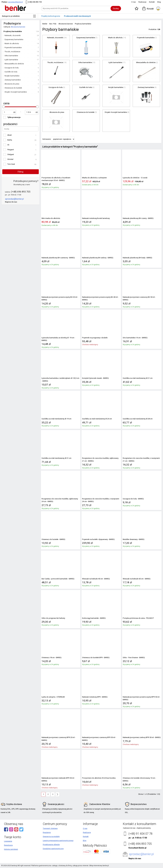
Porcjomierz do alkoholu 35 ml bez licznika (99, 778)
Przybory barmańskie (13, 31)
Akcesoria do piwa (12, 84)
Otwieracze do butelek (13, 88)
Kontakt (152, 2)
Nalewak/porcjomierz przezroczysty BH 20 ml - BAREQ (60, 298)
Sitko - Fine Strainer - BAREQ (134, 658)
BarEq (10, 140)
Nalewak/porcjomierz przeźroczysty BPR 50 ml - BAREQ (142, 698)
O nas (134, 2)
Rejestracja (8, 845)
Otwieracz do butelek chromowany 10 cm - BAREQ (139, 779)
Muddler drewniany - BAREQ (134, 539)
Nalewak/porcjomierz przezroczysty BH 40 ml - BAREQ (100, 298)
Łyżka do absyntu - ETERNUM (53, 697)
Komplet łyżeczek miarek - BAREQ (95, 378)
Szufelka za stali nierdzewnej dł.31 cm (56, 458)
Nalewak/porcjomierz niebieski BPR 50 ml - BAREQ (58, 779)
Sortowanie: (47, 139)
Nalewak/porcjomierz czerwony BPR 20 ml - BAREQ (59, 739)
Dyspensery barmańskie (14, 39)
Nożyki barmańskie (12, 76)
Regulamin (47, 833)
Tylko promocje (14, 117)
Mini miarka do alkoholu (51, 218)
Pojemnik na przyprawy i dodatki (95, 338)
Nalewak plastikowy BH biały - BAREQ (137, 258)
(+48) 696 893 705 (35, 2)
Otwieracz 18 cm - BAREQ (52, 658)
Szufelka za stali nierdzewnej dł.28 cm (138, 419)
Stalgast (11, 154)
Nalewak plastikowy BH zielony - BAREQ (98, 258)
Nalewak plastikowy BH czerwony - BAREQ (58, 258)
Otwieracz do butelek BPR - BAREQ (96, 658)
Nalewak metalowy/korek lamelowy (96, 218)
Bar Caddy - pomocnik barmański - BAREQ (58, 579)
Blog (159, 2)
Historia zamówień (11, 849)
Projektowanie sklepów (51, 845)
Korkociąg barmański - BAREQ (94, 618)
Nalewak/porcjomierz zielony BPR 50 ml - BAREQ (142, 737)
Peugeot (11, 150)
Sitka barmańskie (11, 56)
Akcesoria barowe (18, 27)
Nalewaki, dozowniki (13, 35)
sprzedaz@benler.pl (15, 2)
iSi (8, 145)
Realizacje (142, 2)
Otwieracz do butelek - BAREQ (53, 539)
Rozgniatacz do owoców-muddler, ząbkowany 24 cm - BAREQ (60, 500)
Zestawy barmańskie (13, 80)
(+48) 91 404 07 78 (140, 834)
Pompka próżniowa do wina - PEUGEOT (138, 618)
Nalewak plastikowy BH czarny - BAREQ (138, 218)
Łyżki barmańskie (11, 60)
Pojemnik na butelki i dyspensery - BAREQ (98, 539)
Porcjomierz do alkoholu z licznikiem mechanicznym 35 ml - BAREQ (56, 179)
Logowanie (8, 841)
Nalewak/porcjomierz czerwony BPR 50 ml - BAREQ (99, 739)
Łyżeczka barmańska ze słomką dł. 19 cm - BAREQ (58, 339)
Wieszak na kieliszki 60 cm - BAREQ (137, 579)
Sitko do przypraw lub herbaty (53, 618)
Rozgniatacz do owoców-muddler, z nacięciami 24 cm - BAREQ (101, 500)
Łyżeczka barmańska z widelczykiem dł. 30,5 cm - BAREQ (60, 379)
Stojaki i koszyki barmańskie (16, 92)
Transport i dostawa (50, 828)
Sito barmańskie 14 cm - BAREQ (135, 338)
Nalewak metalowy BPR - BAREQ (95, 697)
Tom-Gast (11, 164)
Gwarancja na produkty (51, 837)
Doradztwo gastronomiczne (53, 849)
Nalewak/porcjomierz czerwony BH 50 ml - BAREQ (139, 298)
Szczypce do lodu (12, 68)
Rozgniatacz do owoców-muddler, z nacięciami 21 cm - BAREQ (141, 459)
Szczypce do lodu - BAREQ (133, 499)
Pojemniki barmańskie (13, 48)
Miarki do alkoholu (12, 43)
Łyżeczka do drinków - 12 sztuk (135, 178)
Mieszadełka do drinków (14, 64)
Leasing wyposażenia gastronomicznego (58, 841)
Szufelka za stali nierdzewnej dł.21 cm (138, 378)
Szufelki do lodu (11, 72)
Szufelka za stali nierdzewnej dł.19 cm (56, 419)
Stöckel (10, 159)
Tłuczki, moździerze (12, 52)
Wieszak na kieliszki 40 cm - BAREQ (96, 579)
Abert (10, 135)
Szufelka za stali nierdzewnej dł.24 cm (97, 419)
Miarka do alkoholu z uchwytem (94, 178)
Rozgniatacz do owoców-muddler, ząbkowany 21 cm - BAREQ (100, 459)
